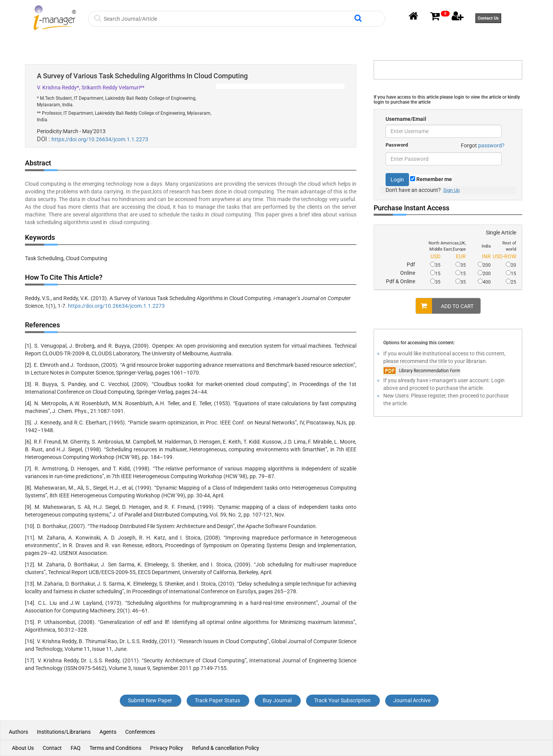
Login (397, 180)
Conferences (140, 732)
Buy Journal (277, 700)
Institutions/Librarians (64, 732)
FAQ (76, 748)
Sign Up (451, 190)
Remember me (431, 179)
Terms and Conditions (115, 748)
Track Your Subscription (342, 700)
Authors (19, 732)
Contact (52, 748)
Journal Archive (412, 700)
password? (491, 145)
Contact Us (488, 18)
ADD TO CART (445, 306)
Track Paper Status (217, 700)
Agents (108, 732)
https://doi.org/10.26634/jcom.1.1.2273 (100, 139)
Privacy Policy (167, 748)
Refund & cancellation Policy (226, 748)
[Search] (228, 19)
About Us (23, 748)
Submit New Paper (150, 700)
